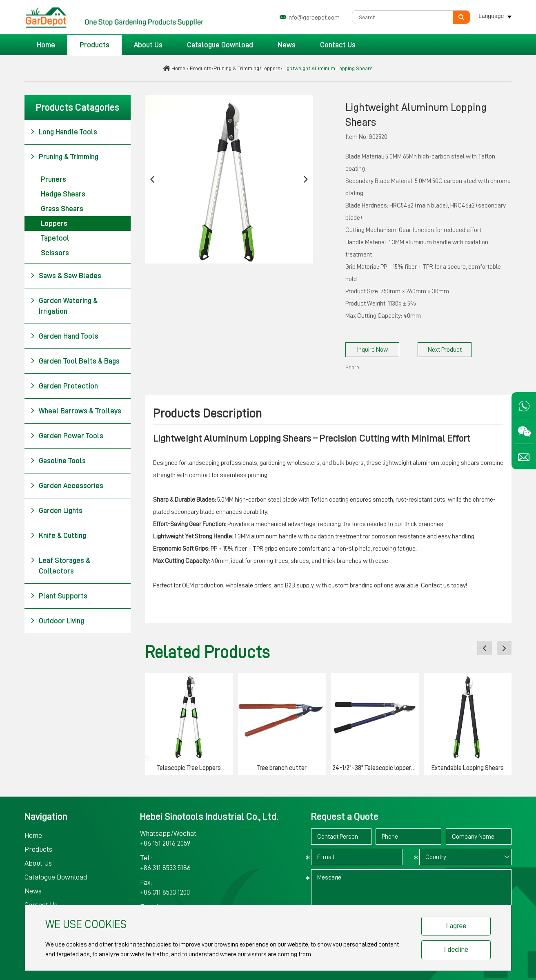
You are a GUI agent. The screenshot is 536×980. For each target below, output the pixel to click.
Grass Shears (62, 209)
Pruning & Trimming (236, 68)
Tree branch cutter (282, 768)
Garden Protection (64, 386)
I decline (456, 950)
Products (95, 45)
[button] (152, 180)
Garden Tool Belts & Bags (75, 361)
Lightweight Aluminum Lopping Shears (328, 68)
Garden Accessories (67, 486)
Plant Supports (59, 596)
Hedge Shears (63, 194)
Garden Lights (56, 511)
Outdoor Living (57, 621)
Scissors (55, 253)
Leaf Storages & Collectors (60, 565)
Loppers (271, 68)
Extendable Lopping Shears (468, 768)
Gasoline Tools (58, 461)
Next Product (445, 350)
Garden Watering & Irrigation (64, 305)
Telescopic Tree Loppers (189, 768)
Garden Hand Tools (64, 336)
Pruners (53, 179)
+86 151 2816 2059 (165, 843)
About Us (148, 45)
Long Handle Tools (64, 132)
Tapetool (55, 238)
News (287, 45)
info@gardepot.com (314, 18)
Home (46, 45)
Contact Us (338, 45)
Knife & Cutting (58, 536)
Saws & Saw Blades (66, 276)
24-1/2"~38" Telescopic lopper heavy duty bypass (376, 768)
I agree (456, 926)
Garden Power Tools (67, 436)
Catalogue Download (220, 45)
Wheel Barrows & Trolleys (76, 411)
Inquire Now (372, 350)
